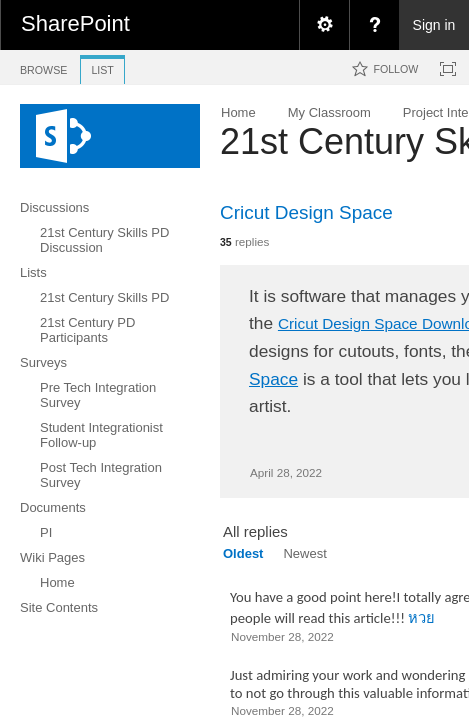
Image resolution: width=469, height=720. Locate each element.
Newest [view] (304, 553)
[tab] (43, 66)
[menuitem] (324, 25)
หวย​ (421, 618)
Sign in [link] (434, 25)
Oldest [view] (243, 553)
